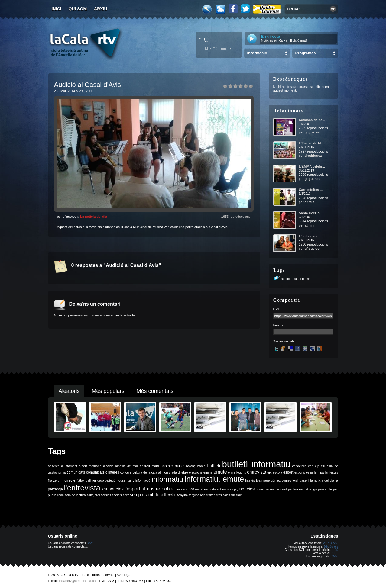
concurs (126, 472)
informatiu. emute (214, 479)
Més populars (108, 391)
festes (334, 472)
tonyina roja (197, 495)
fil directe (68, 480)
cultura (137, 472)
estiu (309, 472)
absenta (54, 466)
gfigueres (312, 132)
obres (260, 489)
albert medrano (90, 466)
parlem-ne (295, 489)
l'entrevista (82, 488)
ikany (130, 480)
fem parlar (321, 472)
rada (61, 495)
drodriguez (313, 156)
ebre (185, 472)
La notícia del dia (94, 217)
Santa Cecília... (311, 213)
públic (52, 495)
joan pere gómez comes (274, 480)
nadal (199, 489)
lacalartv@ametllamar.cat (78, 581)
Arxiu (101, 9)
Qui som (78, 9)
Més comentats (155, 391)
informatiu (167, 479)
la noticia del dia (322, 480)
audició (286, 279)
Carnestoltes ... (311, 190)
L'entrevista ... (310, 236)
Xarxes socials (284, 341)
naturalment (212, 489)
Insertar (279, 325)
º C (204, 39)
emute (220, 472)
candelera (299, 466)
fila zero (54, 480)
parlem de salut (276, 489)
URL (277, 309)
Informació (257, 53)
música (180, 489)
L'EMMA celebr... (312, 166)
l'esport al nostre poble (149, 489)
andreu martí (149, 466)
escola (278, 472)
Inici (57, 9)
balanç (191, 466)
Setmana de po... (312, 120)
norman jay (230, 489)
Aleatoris (69, 391)
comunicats (76, 472)
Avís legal (124, 575)
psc (336, 489)
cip (317, 466)
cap (311, 466)
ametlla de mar (127, 466)
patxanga (310, 489)
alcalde (108, 466)
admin (309, 202)
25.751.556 (330, 543)
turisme (237, 495)
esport (288, 472)
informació (143, 480)
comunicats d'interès (103, 472)
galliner (91, 480)
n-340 (190, 489)
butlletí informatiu (256, 464)
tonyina (183, 495)
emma (208, 472)
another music (173, 466)
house (121, 480)
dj (179, 472)
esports (300, 472)
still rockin (169, 495)
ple (330, 489)
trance (211, 495)
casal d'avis (302, 279)
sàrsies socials (111, 495)
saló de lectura (75, 495)
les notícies (112, 489)
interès (250, 480)
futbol (80, 480)
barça (201, 466)
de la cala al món (156, 472)
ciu (323, 466)
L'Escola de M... (311, 143)
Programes (306, 53)
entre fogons (237, 472)
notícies (247, 489)
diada (173, 472)
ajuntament (69, 466)
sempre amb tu (145, 495)
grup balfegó (106, 480)
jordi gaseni (301, 480)
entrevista (257, 472)
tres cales (223, 495)
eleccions (196, 472)
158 (90, 543)
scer (126, 495)
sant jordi (93, 495)
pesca (322, 489)
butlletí (214, 466)
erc (269, 472)
